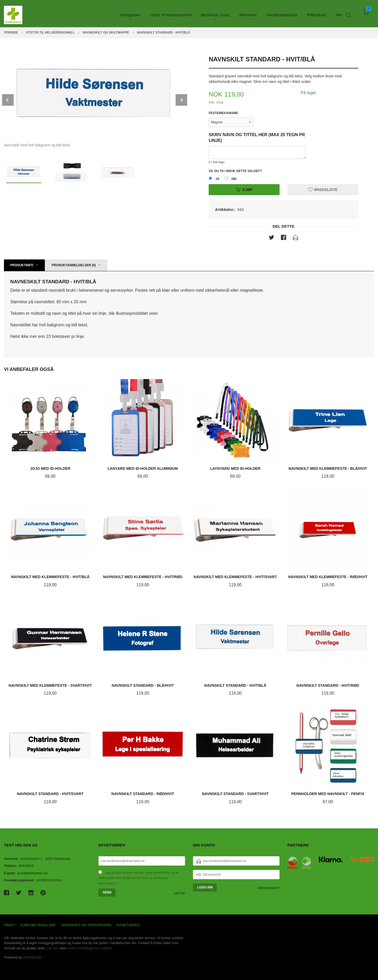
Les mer (179, 893)
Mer (339, 13)
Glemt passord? (268, 888)
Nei (234, 179)
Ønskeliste (323, 190)
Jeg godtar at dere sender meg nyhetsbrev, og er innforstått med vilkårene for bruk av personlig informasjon (139, 878)
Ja (217, 179)
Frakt (10, 925)
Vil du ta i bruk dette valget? (235, 171)
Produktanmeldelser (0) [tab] (74, 265)
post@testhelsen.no (32, 873)
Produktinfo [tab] (22, 265)
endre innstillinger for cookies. (90, 948)
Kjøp (244, 190)
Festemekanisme (223, 113)
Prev (8, 100)
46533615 (26, 866)
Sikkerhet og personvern (86, 925)
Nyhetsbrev (128, 925)
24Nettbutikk (32, 957)
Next (181, 100)
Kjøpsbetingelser (38, 925)
